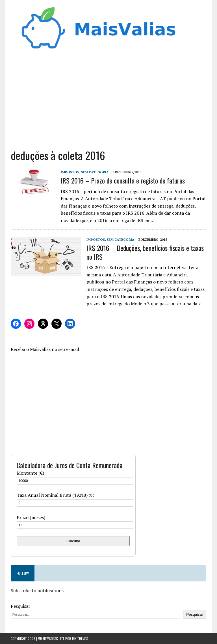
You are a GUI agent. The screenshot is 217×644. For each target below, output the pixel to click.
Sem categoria (95, 172)
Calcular (73, 541)
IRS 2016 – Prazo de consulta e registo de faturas (123, 180)
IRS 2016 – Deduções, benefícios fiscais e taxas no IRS (145, 252)
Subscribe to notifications (37, 590)
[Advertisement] (109, 97)
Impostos (70, 172)
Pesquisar (20, 606)
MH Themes (80, 638)
